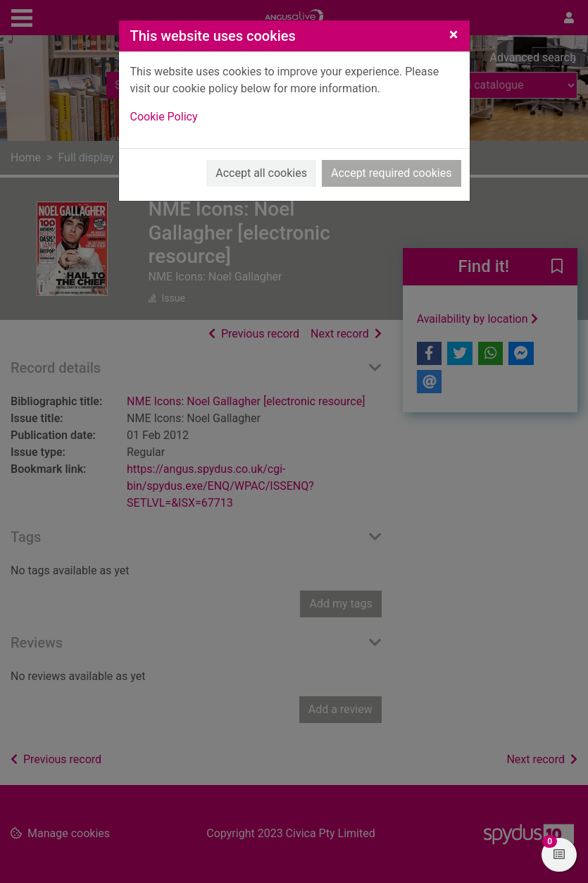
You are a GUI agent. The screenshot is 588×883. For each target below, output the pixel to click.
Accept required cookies (392, 173)
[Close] (454, 35)
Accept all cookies (261, 173)
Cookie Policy (164, 117)
